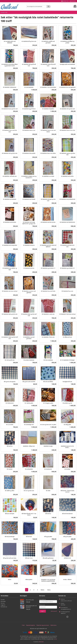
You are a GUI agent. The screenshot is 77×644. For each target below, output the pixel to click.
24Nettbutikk (41, 642)
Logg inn (3, 605)
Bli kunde (3, 601)
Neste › (43, 590)
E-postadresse (43, 599)
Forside (2, 12)
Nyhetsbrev (54, 625)
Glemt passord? (54, 611)
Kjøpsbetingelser (31, 625)
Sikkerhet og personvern (43, 625)
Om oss (3, 603)
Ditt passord (42, 605)
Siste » (49, 590)
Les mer (55, 639)
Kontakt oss (4, 607)
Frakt (23, 625)
